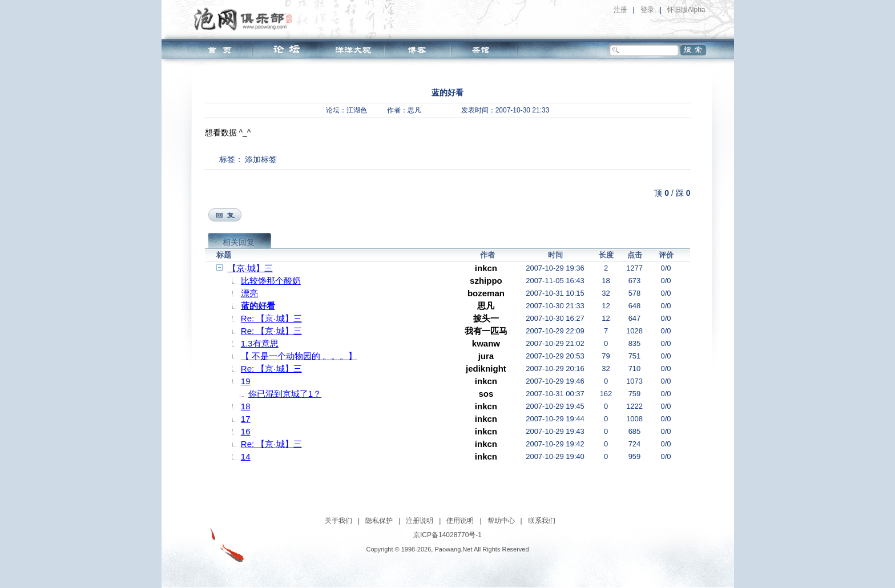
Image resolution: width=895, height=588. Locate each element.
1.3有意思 (260, 343)
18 (246, 406)
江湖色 (357, 110)
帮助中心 (501, 521)
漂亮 (249, 293)
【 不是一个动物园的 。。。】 (299, 356)
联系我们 (542, 521)
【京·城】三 (250, 268)
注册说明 (420, 521)
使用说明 (460, 521)
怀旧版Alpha (686, 10)
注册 (620, 10)
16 (246, 431)
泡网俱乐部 (246, 19)
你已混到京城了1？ (285, 394)
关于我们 (338, 521)
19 (246, 381)
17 (246, 419)
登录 (647, 10)
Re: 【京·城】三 (271, 318)
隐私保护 (379, 521)
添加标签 (261, 159)
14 (246, 456)
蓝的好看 (258, 306)
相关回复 (239, 242)
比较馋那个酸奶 (271, 281)
